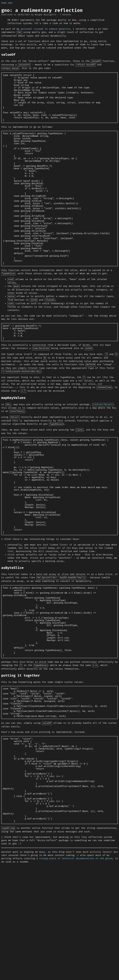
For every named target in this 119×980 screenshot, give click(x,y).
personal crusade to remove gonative (45, 29)
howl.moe (7, 3)
